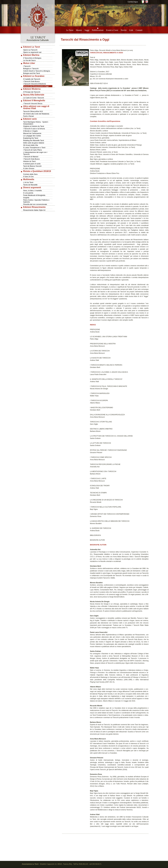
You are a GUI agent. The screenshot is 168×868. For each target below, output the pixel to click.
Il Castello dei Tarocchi (32, 79)
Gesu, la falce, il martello (33, 191)
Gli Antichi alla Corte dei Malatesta (36, 114)
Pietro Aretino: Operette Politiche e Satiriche (36, 201)
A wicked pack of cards (32, 164)
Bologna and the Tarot (32, 73)
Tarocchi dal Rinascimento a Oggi (36, 86)
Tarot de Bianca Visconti (32, 166)
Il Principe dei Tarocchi (32, 92)
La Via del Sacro (29, 60)
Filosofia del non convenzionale (35, 204)
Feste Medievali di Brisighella (34, 195)
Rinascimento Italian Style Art (34, 210)
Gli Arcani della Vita (31, 145)
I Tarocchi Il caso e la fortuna (34, 129)
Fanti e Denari (29, 116)
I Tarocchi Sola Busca (31, 81)
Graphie (26, 198)
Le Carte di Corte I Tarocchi (34, 98)
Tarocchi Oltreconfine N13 (33, 111)
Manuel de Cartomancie (32, 133)
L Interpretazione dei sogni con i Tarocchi (35, 153)
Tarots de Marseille (30, 185)
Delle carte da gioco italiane (34, 143)
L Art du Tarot (28, 182)
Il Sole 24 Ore (28, 177)
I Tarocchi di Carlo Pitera (32, 150)
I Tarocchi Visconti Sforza (33, 104)
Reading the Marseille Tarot (34, 140)
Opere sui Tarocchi (30, 50)
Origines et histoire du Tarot (34, 126)
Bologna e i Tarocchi (31, 69)
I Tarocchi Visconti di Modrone (35, 84)
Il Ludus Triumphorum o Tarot (34, 148)
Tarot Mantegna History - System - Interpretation (36, 123)
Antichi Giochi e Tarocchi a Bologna (37, 71)
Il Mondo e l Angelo (31, 131)
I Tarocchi (27, 66)
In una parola (28, 193)
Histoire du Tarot (29, 161)
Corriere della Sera (30, 174)
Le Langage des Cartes (32, 136)
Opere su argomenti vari (32, 52)
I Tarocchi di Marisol (31, 157)
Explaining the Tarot (31, 138)
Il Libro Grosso (29, 168)
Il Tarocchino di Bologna (32, 58)
